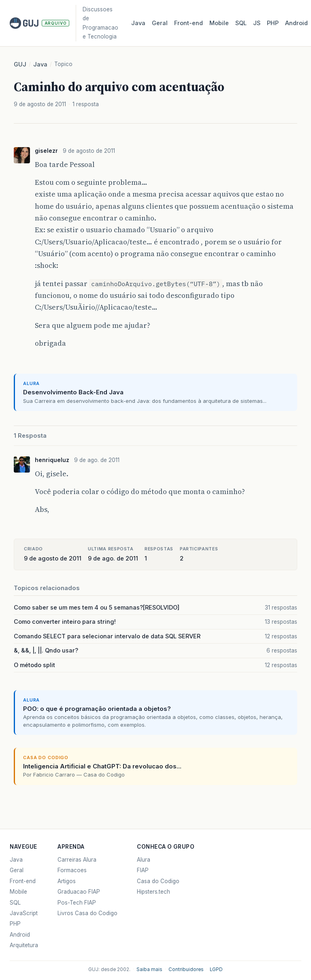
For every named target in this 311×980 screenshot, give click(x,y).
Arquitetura (24, 945)
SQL (241, 23)
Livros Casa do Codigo (87, 913)
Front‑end (189, 23)
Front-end (23, 881)
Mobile (219, 23)
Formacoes (72, 870)
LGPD (216, 969)
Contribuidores (186, 969)
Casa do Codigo (158, 881)
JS (257, 23)
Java (138, 23)
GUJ (20, 64)
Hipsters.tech (153, 892)
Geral (160, 23)
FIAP (143, 870)
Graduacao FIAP (79, 892)
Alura (144, 860)
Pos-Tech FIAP (77, 903)
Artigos (67, 881)
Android (296, 23)
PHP (273, 23)
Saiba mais (149, 969)
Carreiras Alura (77, 860)
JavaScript (24, 913)
